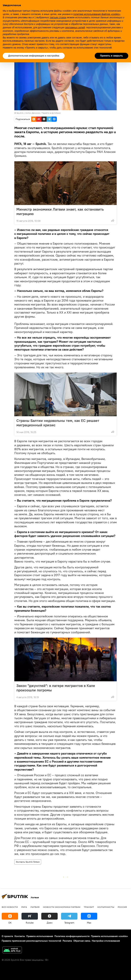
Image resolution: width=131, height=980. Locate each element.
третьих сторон (58, 17)
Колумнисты (106, 907)
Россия (122, 907)
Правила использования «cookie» (109, 936)
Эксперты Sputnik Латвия (28, 862)
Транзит (89, 907)
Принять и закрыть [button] (111, 56)
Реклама (67, 941)
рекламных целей (75, 27)
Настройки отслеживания (106, 941)
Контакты (20, 936)
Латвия (35, 907)
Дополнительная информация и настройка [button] (34, 56)
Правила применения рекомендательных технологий (31, 941)
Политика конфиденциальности (72, 936)
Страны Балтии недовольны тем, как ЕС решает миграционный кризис (58, 423)
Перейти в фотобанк (51, 113)
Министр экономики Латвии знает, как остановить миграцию (60, 211)
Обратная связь (82, 941)
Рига (24, 907)
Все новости (10, 907)
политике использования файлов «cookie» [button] (97, 14)
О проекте (7, 936)
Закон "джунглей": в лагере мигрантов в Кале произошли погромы (56, 688)
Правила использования (40, 936)
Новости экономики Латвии (62, 907)
